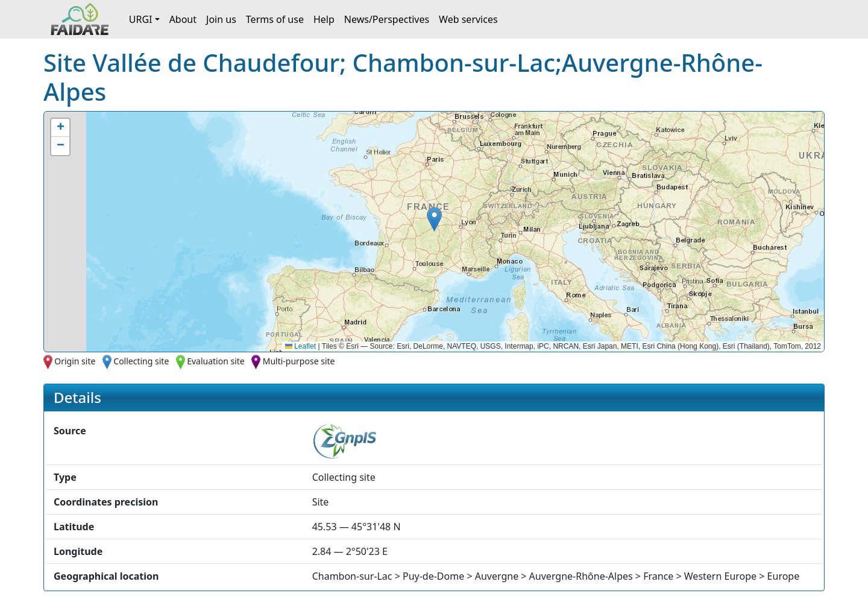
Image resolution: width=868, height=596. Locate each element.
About (183, 19)
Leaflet (300, 346)
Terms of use (275, 19)
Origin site (75, 361)
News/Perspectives (387, 19)
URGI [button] (141, 19)
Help (324, 19)
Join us (221, 19)
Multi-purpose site (299, 361)
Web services (468, 19)
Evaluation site (216, 361)
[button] (434, 219)
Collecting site (141, 361)
